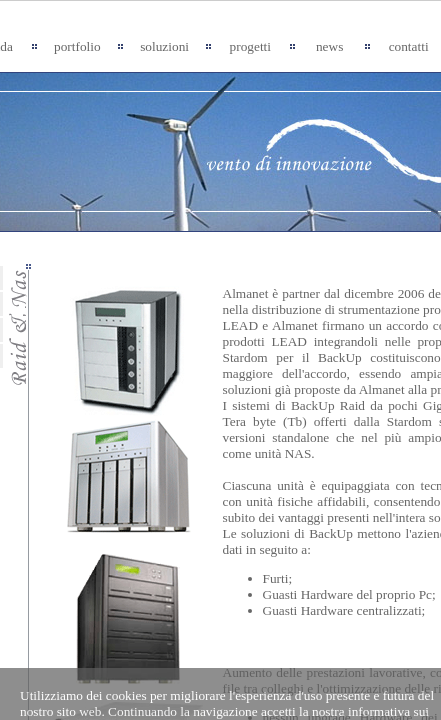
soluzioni (164, 46)
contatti (409, 46)
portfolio (77, 46)
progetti (250, 46)
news (329, 46)
